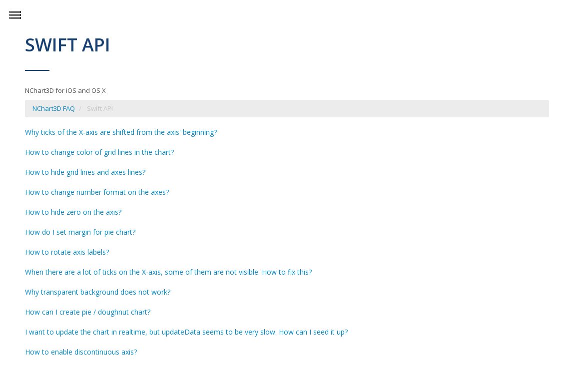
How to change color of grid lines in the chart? (99, 152)
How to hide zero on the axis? (73, 212)
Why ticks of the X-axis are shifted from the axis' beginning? (121, 132)
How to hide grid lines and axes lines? (85, 172)
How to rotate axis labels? (67, 252)
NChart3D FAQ (54, 108)
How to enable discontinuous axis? (81, 352)
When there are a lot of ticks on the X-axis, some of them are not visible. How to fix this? (168, 272)
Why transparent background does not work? (98, 292)
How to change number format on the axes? (97, 192)
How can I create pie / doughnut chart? (88, 312)
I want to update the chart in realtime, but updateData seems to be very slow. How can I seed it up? (186, 332)
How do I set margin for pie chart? (80, 232)
